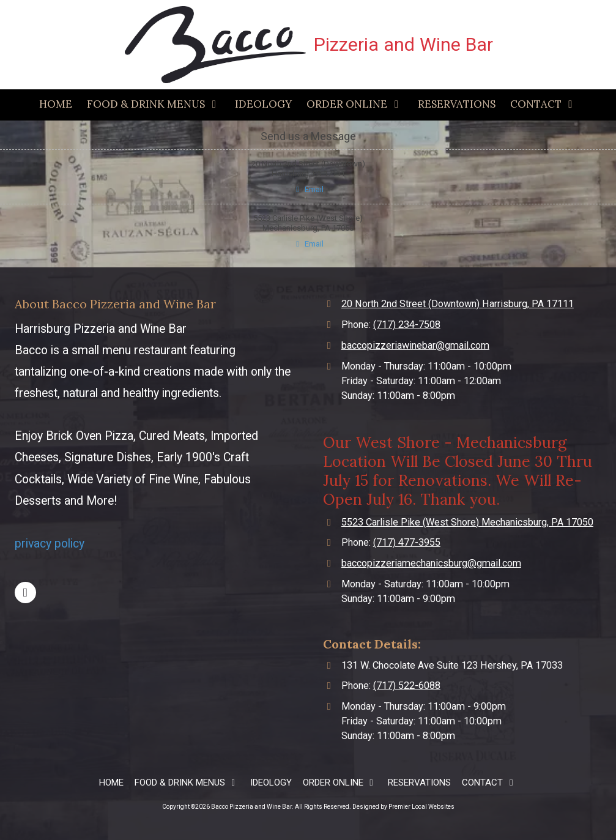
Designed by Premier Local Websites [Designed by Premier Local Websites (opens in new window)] (403, 807)
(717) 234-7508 (407, 325)
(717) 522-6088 (407, 686)
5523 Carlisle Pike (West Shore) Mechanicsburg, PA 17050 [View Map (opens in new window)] (467, 522)
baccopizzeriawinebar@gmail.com (415, 345)
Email (308, 189)
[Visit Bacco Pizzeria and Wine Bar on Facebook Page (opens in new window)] (25, 593)
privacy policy (50, 544)
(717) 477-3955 (407, 542)
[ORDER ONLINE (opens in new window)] (354, 105)
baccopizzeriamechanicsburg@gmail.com (431, 563)
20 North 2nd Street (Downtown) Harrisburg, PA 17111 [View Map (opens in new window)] (458, 304)
